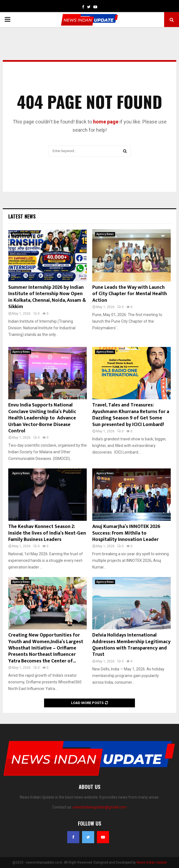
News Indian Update (152, 862)
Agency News (21, 234)
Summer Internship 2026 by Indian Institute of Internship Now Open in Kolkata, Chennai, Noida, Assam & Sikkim (47, 297)
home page (106, 122)
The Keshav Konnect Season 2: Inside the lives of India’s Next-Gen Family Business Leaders (47, 533)
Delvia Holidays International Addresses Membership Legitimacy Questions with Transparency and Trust (131, 645)
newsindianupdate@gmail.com (100, 807)
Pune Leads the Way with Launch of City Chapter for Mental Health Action (130, 294)
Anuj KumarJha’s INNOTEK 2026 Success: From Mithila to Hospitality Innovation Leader (126, 533)
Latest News (22, 216)
